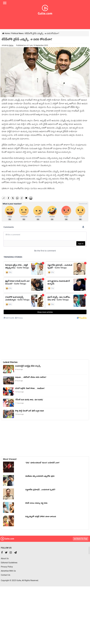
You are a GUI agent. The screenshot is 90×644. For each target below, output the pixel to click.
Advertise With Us (8, 568)
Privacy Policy (7, 564)
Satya (11, 45)
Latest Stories (10, 360)
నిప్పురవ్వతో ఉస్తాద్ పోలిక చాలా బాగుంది (41, 514)
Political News (17, 33)
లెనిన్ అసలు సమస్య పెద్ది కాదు (36, 501)
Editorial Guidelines (9, 560)
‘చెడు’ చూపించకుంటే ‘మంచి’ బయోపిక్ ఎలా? (42, 461)
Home (6, 33)
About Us (5, 556)
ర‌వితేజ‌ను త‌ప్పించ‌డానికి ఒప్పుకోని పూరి (40, 474)
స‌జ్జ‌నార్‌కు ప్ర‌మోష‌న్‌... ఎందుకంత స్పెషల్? (40, 488)
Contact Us (6, 572)
